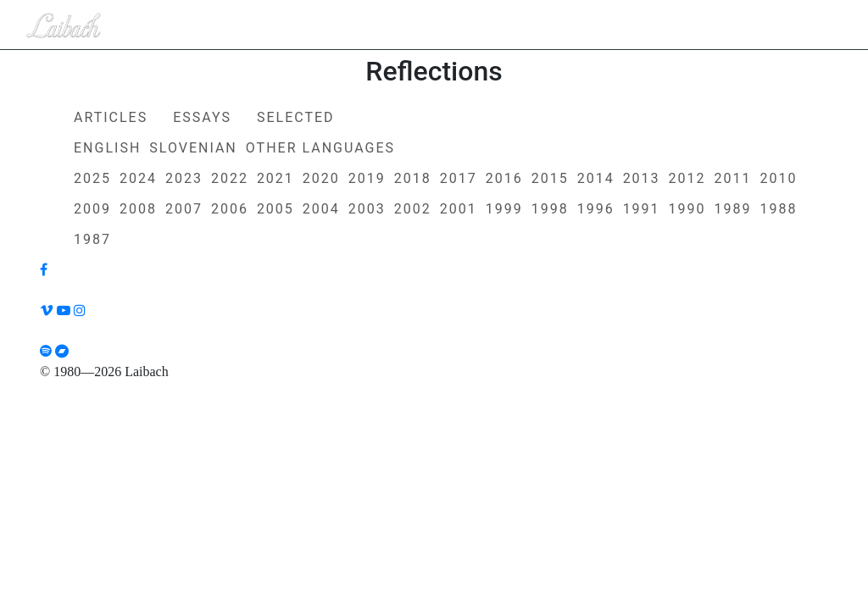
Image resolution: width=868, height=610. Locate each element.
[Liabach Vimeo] (47, 311)
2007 (184, 209)
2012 (687, 178)
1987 (92, 239)
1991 (642, 209)
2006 (230, 209)
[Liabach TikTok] (434, 331)
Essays (202, 117)
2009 (92, 209)
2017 (459, 178)
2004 (321, 209)
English (107, 148)
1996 (596, 209)
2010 (779, 178)
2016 (504, 178)
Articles (111, 117)
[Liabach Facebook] (44, 270)
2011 (733, 178)
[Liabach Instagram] (80, 311)
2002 (413, 209)
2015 (550, 178)
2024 (138, 178)
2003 (367, 209)
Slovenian (193, 148)
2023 (184, 178)
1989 (733, 209)
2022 (230, 178)
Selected (296, 117)
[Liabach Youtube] (64, 311)
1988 (779, 209)
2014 (596, 178)
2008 (138, 209)
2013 (642, 178)
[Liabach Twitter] (434, 291)
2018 (413, 178)
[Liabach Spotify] (46, 351)
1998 (550, 209)
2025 (92, 178)
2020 (321, 178)
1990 (687, 209)
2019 (367, 178)
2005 (275, 209)
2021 (275, 178)
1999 (504, 209)
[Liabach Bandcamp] (62, 351)
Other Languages (320, 148)
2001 (459, 209)
